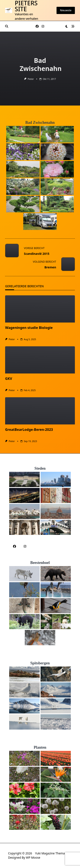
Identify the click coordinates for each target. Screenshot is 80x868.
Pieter (31, 79)
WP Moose (33, 857)
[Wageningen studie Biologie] (40, 309)
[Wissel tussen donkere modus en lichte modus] (67, 26)
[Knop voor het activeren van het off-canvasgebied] (73, 26)
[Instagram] (43, 26)
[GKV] (40, 360)
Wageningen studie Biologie (29, 328)
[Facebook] (37, 26)
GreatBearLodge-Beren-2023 (29, 430)
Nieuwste (66, 10)
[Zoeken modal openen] (7, 26)
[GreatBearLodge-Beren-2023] (40, 411)
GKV (9, 379)
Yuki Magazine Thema (50, 853)
